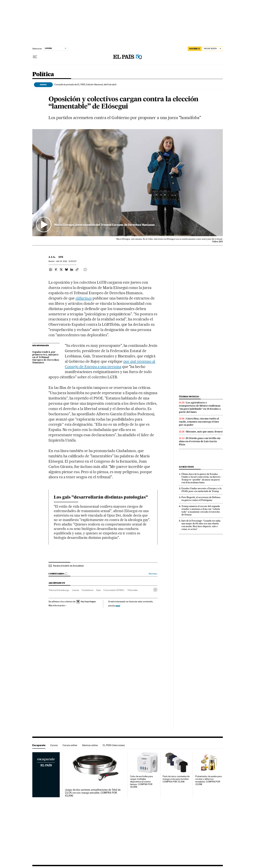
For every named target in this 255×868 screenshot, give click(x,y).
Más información (57, 605)
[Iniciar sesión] (213, 49)
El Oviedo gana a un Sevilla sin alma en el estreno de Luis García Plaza (200, 441)
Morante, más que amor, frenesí (204, 432)
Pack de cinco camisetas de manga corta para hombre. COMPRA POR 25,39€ (176, 779)
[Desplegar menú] (35, 57)
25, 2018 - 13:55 (66, 261)
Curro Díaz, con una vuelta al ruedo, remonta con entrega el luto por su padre (199, 422)
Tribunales (132, 590)
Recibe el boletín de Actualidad (68, 566)
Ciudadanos (88, 590)
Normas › (153, 574)
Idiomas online (90, 745)
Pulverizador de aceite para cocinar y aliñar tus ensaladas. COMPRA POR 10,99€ (208, 780)
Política (43, 74)
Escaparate (39, 745)
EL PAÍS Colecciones (114, 745)
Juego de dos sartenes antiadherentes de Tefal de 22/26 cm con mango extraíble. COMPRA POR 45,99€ (93, 793)
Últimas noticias (189, 397)
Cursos (54, 745)
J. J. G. (52, 257)
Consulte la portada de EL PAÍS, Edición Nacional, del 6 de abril (85, 84)
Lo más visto (186, 467)
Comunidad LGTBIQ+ (114, 590)
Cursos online (70, 745)
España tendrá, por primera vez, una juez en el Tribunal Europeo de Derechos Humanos (46, 357)
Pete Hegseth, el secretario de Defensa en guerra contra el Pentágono (201, 499)
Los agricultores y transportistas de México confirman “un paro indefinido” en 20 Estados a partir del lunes (200, 407)
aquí (118, 606)
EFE (61, 257)
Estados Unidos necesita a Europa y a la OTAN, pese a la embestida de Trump (201, 490)
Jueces (75, 590)
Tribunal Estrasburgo (59, 590)
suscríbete (195, 49)
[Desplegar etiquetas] (155, 590)
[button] (128, 183)
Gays (98, 590)
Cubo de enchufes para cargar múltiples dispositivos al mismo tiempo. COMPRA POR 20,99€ (141, 782)
